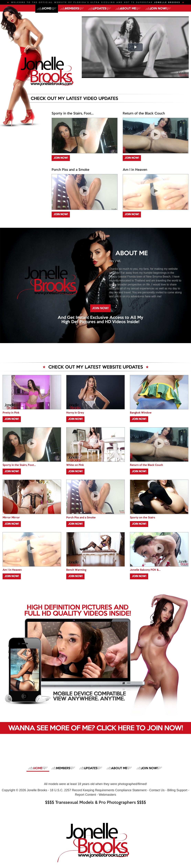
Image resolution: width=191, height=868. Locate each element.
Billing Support (177, 790)
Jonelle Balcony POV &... (145, 570)
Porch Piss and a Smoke (70, 170)
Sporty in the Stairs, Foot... (73, 114)
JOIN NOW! (158, 9)
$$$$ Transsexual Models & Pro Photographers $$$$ (95, 803)
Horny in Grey (75, 413)
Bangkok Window (141, 413)
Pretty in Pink (11, 413)
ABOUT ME (128, 9)
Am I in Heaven (135, 170)
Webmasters (107, 795)
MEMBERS (72, 9)
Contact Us (157, 790)
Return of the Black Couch (144, 114)
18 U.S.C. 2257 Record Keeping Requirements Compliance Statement (98, 790)
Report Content (86, 795)
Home (47, 9)
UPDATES (99, 9)
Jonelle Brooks (37, 790)
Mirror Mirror (11, 518)
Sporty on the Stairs (142, 518)
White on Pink (75, 465)
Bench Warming (76, 570)
